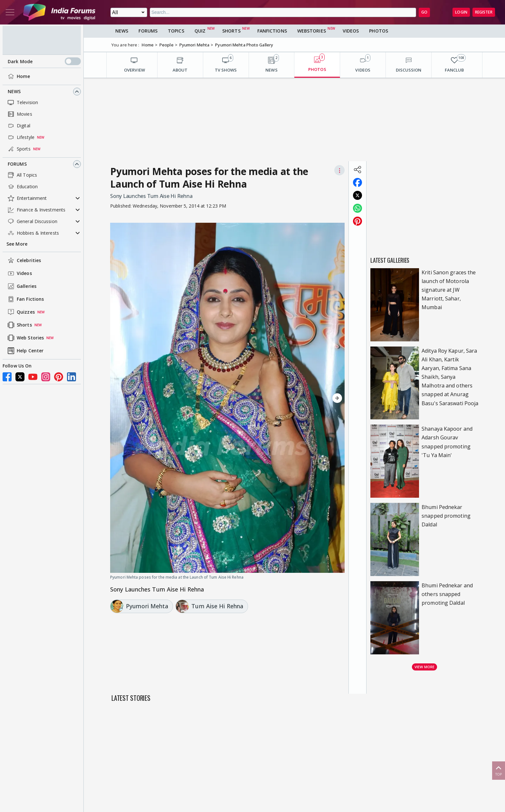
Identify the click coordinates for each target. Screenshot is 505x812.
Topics (176, 31)
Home (18, 76)
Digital (18, 126)
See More (17, 244)
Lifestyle (20, 137)
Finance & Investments (36, 210)
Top (499, 770)
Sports (19, 149)
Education (22, 187)
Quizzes (21, 312)
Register (484, 12)
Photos (379, 31)
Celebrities (24, 260)
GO (424, 12)
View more (424, 667)
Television (22, 103)
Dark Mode (44, 61)
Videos (19, 273)
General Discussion (32, 221)
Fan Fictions (25, 299)
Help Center (25, 351)
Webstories (312, 31)
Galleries (21, 286)
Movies (19, 114)
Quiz (200, 31)
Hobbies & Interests (33, 233)
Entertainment (27, 198)
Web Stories (25, 338)
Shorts (19, 325)
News (14, 91)
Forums (17, 164)
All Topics (22, 175)
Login (461, 12)
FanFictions (272, 31)
